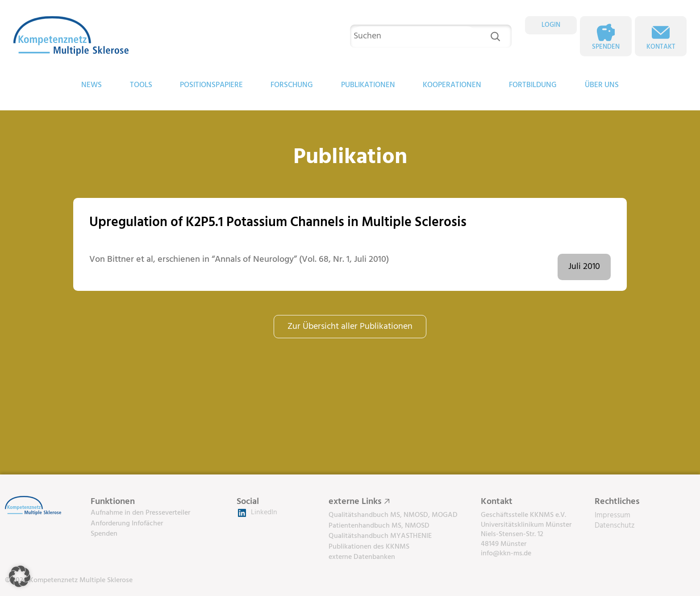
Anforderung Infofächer (127, 524)
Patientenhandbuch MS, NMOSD (379, 526)
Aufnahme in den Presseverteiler (140, 513)
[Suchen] (495, 36)
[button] (20, 576)
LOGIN (551, 25)
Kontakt (661, 47)
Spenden (606, 47)
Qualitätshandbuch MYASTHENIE (380, 536)
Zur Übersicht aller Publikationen (350, 327)
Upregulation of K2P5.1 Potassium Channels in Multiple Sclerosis (278, 223)
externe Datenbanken (362, 557)
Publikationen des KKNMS (369, 547)
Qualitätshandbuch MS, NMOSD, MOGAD (393, 515)
